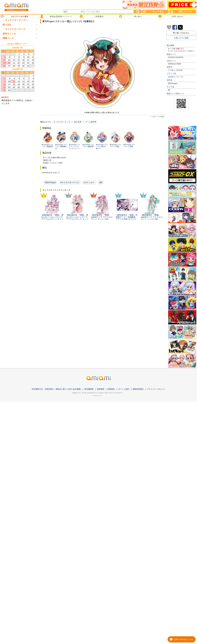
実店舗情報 (89, 389)
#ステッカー (89, 182)
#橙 (101, 182)
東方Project (173, 83)
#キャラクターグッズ (70, 182)
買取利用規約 (138, 389)
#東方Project (50, 182)
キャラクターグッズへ (16, 20)
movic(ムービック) (176, 77)
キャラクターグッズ (62, 122)
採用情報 (101, 389)
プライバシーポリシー (156, 389)
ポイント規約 (124, 389)
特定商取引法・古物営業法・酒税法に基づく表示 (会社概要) (56, 389)
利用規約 (111, 389)
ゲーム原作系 (91, 122)
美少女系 (78, 122)
